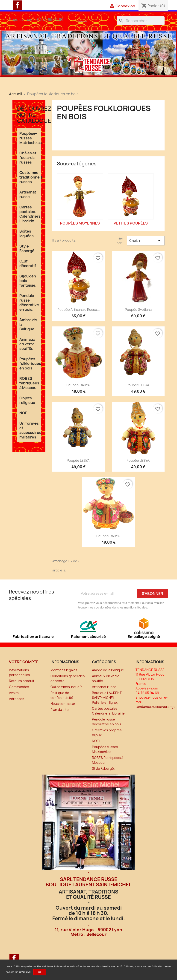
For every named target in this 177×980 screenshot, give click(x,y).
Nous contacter (63, 704)
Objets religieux (27, 400)
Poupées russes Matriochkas (30, 138)
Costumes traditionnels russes (30, 177)
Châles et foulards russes (28, 158)
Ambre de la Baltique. (28, 324)
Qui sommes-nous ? (66, 687)
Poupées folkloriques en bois (30, 363)
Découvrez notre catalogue (34, 115)
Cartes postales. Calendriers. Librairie (30, 214)
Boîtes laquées (27, 233)
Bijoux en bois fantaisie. (28, 281)
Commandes (19, 687)
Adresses (17, 699)
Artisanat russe (28, 194)
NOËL (24, 413)
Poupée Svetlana (138, 310)
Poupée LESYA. (138, 385)
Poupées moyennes (80, 223)
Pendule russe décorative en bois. (29, 303)
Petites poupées (131, 223)
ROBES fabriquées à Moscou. (29, 383)
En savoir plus (23, 972)
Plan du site (60, 710)
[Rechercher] (141, 21)
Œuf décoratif (28, 263)
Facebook (18, 5)
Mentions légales (64, 670)
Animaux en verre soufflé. (27, 344)
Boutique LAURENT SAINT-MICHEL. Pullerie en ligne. (107, 698)
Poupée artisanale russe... (79, 310)
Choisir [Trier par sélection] (146, 241)
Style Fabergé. (27, 248)
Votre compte (24, 662)
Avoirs (14, 693)
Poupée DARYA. (78, 385)
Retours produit (22, 681)
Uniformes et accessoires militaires (30, 430)
